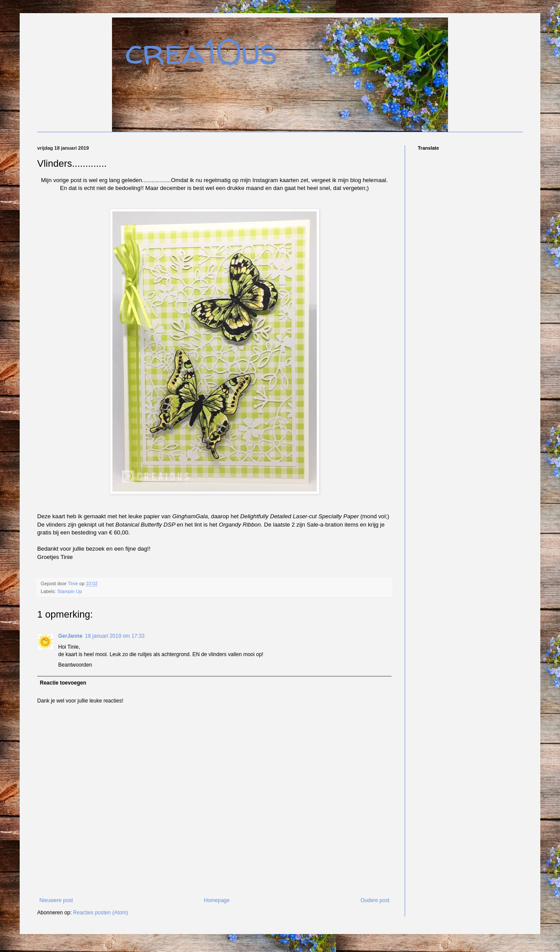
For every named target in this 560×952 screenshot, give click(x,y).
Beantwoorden (75, 665)
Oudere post (375, 900)
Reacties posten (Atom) (100, 913)
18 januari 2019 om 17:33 (115, 636)
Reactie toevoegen (63, 683)
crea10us (201, 51)
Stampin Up (70, 591)
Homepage (217, 900)
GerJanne (70, 636)
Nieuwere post (56, 900)
